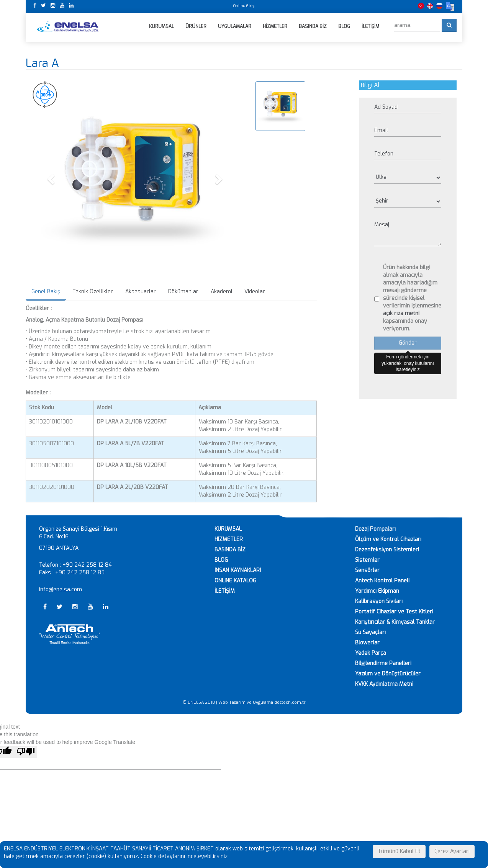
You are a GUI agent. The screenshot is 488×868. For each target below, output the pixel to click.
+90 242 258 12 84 (87, 565)
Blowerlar (367, 643)
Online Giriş (244, 6)
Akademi (221, 292)
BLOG (221, 560)
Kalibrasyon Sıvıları (379, 601)
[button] (52, 179)
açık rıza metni (401, 313)
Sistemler (367, 560)
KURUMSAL (228, 529)
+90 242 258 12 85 (80, 573)
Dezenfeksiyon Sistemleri (387, 550)
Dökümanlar (183, 292)
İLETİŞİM (225, 591)
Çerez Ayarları (452, 851)
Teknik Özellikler (93, 292)
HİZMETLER (229, 539)
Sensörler (367, 570)
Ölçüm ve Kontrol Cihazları (388, 539)
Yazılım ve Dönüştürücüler (388, 674)
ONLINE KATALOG (235, 581)
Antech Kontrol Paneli (382, 581)
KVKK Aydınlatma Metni (384, 684)
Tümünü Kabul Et (399, 851)
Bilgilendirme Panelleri (383, 663)
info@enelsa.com (61, 589)
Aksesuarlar (141, 292)
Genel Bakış (46, 292)
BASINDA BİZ (230, 550)
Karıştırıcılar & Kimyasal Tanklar (395, 622)
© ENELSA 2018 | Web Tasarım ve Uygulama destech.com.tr (244, 702)
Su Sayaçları (370, 632)
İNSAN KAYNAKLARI (238, 570)
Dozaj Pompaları (375, 529)
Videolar (255, 292)
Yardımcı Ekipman (377, 591)
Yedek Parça (371, 653)
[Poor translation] (26, 752)
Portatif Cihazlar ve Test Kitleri (394, 612)
